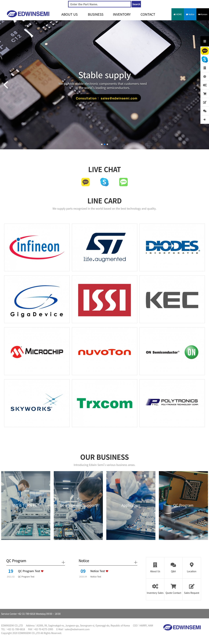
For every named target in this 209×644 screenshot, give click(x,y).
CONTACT (148, 14)
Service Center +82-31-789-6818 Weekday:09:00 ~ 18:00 (31, 614)
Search (136, 4)
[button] (102, 144)
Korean (203, 14)
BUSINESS (96, 14)
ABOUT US (69, 14)
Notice (190, 14)
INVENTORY (122, 14)
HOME (178, 14)
